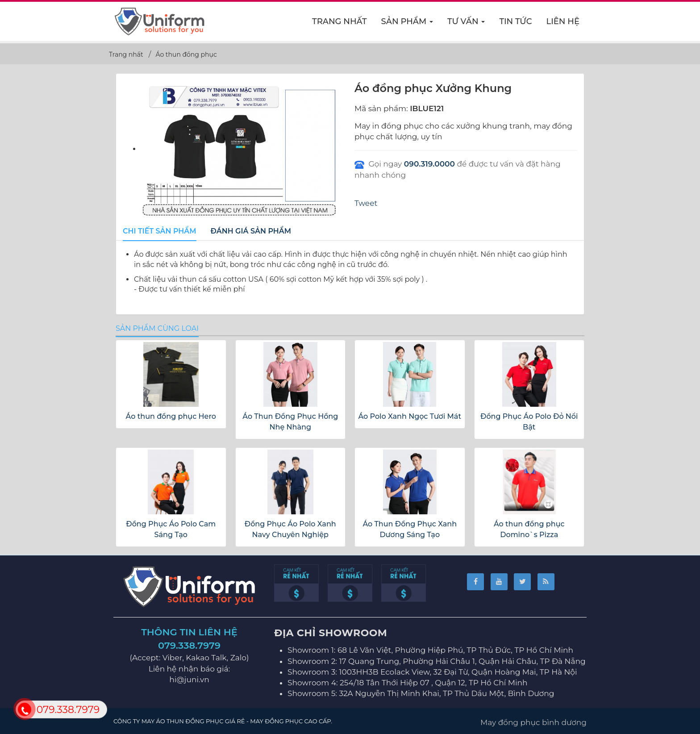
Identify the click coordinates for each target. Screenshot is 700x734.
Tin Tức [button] (515, 21)
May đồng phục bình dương (533, 722)
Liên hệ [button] (563, 21)
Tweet (366, 203)
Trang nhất (340, 21)
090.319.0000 (429, 164)
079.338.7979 (189, 645)
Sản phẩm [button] (408, 24)
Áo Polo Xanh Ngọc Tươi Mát (410, 416)
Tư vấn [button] (466, 24)
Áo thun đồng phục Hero (171, 416)
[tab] (160, 232)
